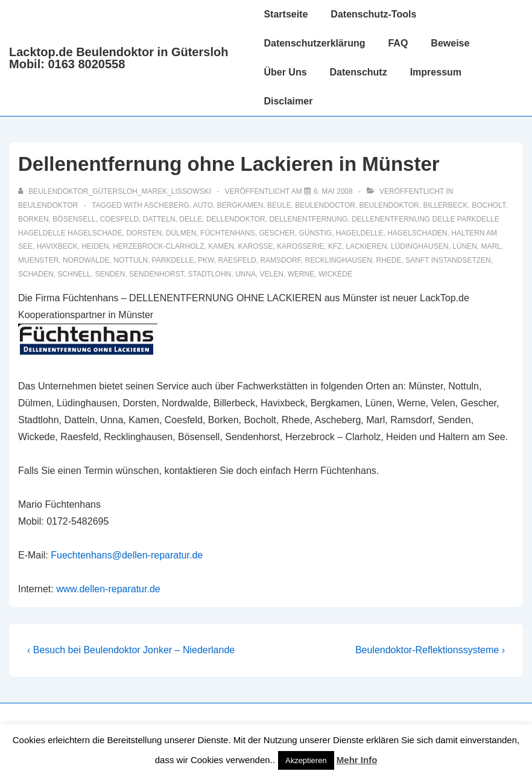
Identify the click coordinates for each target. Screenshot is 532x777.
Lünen (465, 246)
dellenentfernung (308, 219)
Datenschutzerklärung (314, 43)
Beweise (450, 43)
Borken (33, 219)
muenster (38, 260)
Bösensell (74, 219)
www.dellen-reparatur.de (108, 589)
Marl (491, 246)
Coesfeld (119, 219)
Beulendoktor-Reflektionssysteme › (430, 650)
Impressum (436, 72)
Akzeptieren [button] (306, 760)
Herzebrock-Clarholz (158, 246)
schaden (36, 274)
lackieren (366, 246)
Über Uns (285, 72)
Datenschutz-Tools (373, 14)
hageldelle (360, 233)
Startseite (286, 14)
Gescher (277, 233)
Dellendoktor (236, 219)
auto (203, 205)
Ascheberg (167, 205)
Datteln (159, 219)
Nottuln (131, 260)
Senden (110, 274)
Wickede (335, 274)
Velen (272, 274)
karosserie (300, 246)
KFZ (335, 246)
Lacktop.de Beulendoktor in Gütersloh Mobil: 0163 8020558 (119, 58)
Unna (245, 274)
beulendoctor (325, 205)
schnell (74, 274)
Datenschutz (359, 72)
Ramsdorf (280, 260)
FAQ (398, 43)
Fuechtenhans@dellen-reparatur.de (127, 555)
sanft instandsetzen (448, 260)
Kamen (221, 246)
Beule (279, 205)
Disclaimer (288, 101)
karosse (256, 246)
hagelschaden (417, 233)
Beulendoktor (48, 205)
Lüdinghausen (420, 246)
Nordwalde (86, 260)
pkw (206, 260)
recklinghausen (338, 260)
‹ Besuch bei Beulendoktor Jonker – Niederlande (131, 650)
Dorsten (144, 233)
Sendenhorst (157, 274)
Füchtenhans (228, 233)
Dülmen (181, 233)
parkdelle (173, 260)
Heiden (95, 246)
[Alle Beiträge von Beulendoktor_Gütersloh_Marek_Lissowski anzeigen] (116, 191)
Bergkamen (240, 205)
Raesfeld (237, 260)
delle (191, 219)
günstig (315, 233)
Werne (301, 274)
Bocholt (489, 205)
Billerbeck (445, 205)
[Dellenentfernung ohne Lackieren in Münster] (333, 191)
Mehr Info (357, 760)
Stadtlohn (209, 274)
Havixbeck (57, 246)
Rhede (389, 260)
